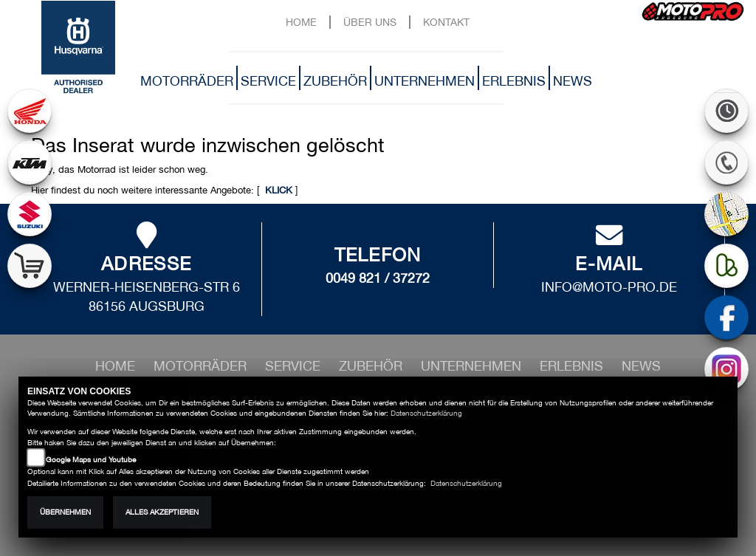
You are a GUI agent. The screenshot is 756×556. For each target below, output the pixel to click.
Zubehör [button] (335, 81)
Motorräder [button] (187, 81)
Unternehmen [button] (425, 81)
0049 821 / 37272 (378, 278)
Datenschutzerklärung (426, 413)
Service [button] (268, 81)
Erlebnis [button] (514, 81)
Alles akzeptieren (162, 512)
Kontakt (446, 22)
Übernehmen (65, 512)
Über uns (370, 22)
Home (301, 22)
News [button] (573, 81)
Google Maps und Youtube (91, 460)
